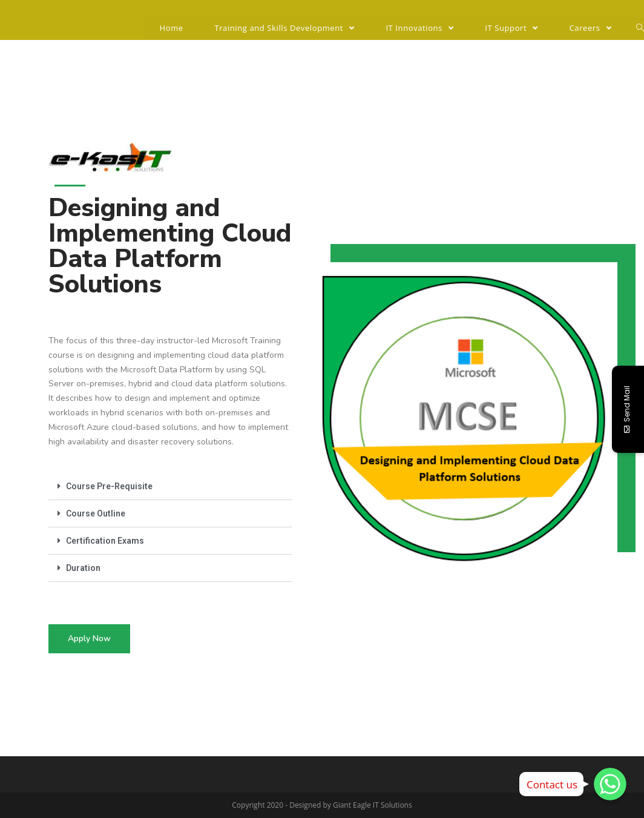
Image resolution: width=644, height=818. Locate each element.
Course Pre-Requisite (109, 486)
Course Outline (96, 513)
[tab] (170, 487)
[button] (89, 639)
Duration (83, 568)
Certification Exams (105, 541)
